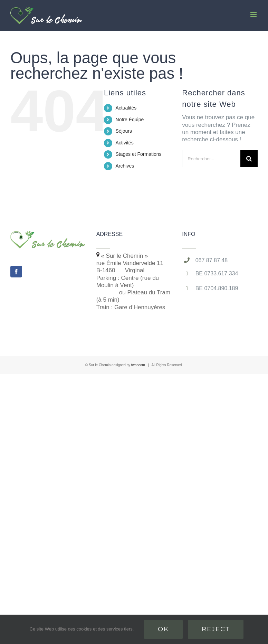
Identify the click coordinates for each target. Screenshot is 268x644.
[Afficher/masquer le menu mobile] (254, 15)
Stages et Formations (139, 154)
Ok (163, 629)
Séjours (124, 131)
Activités (125, 143)
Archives (125, 166)
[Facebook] (16, 272)
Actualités (126, 108)
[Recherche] (249, 159)
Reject (216, 629)
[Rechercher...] (211, 159)
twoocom (138, 365)
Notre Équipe (130, 120)
